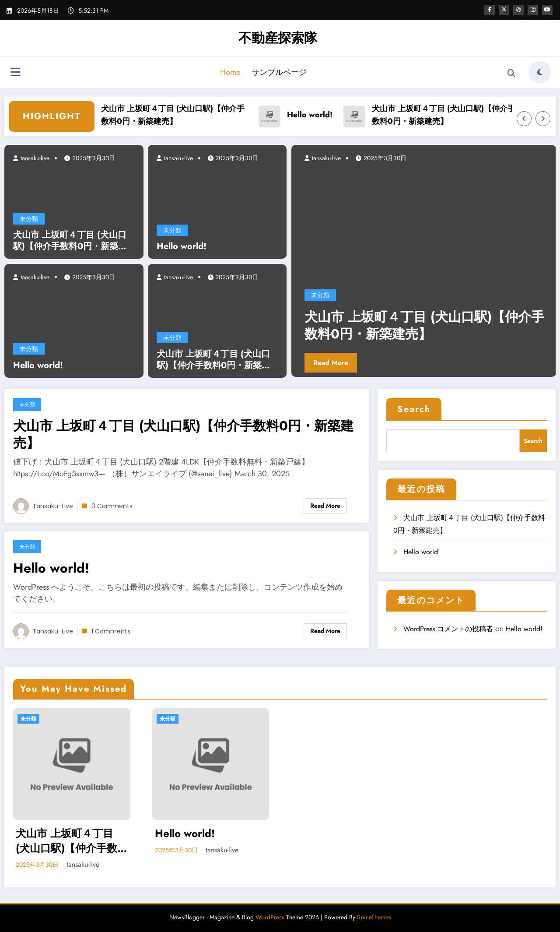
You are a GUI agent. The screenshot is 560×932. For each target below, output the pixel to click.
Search (414, 409)
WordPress (270, 917)
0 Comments (112, 506)
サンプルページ (279, 72)
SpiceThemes (374, 917)
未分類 (29, 219)
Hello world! (321, 115)
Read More (331, 363)
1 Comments (111, 631)
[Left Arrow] (524, 119)
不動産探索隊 (278, 38)
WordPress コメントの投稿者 (448, 629)
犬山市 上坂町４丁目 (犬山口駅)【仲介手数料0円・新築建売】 (184, 115)
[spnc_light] (540, 72)
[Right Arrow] (543, 119)
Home (230, 72)
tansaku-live (34, 158)
